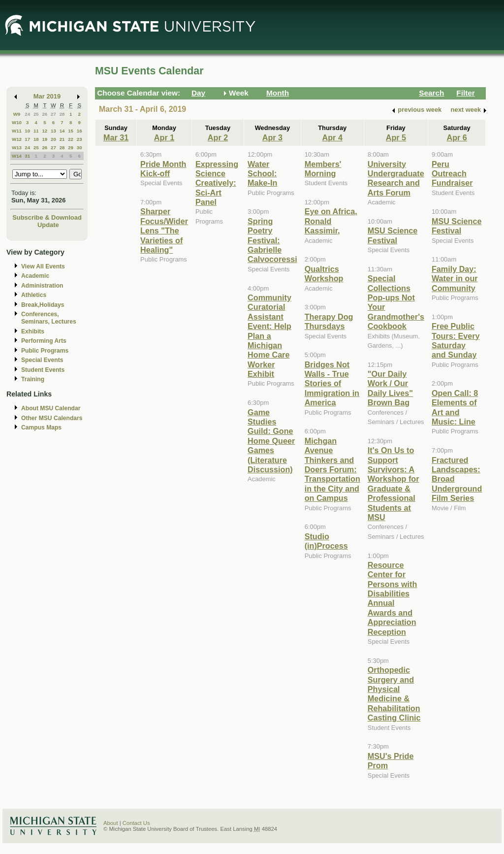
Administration (42, 286)
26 (45, 114)
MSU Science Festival (393, 235)
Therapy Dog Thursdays (329, 321)
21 (62, 139)
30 (79, 148)
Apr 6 (457, 137)
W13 (17, 148)
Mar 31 (116, 137)
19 (45, 139)
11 (36, 131)
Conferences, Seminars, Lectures (49, 318)
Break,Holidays (43, 305)
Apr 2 (218, 137)
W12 (17, 139)
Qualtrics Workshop (324, 274)
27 (53, 114)
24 (27, 114)
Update (48, 225)
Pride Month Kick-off (163, 169)
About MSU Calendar (51, 408)
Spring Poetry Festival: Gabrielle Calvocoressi (272, 240)
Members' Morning (323, 169)
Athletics (34, 295)
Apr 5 (396, 137)
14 (62, 131)
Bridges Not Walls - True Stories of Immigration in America (332, 384)
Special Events (42, 360)
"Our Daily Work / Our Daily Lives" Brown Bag (390, 388)
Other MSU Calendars (52, 418)
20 (53, 139)
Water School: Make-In (262, 174)
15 (71, 131)
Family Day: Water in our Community (455, 279)
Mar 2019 (47, 96)
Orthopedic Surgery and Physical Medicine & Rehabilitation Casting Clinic (394, 694)
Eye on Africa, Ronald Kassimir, (331, 221)
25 (36, 114)
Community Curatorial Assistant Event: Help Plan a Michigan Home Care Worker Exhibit (269, 336)
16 (79, 131)
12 (45, 131)
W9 (17, 114)
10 (27, 131)
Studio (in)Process (326, 541)
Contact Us (136, 823)
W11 (17, 131)
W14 (17, 156)
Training (33, 379)
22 (71, 139)
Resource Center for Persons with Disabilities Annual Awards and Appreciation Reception (393, 598)
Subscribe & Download (47, 217)
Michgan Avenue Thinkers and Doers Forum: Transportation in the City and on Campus (332, 469)
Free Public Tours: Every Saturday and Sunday (456, 340)
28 (62, 114)
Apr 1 (164, 137)
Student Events (43, 370)
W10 (17, 122)
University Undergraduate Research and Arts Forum (396, 178)
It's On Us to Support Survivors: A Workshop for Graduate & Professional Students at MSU (394, 484)
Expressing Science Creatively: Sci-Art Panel (217, 183)
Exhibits (33, 331)
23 (79, 139)
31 (27, 156)
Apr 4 (332, 137)
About (111, 823)
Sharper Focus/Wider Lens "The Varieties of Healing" (164, 230)
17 (27, 139)
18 (36, 139)
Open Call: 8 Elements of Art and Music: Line (455, 407)
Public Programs (45, 351)
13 (53, 131)
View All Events (43, 266)
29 (71, 148)
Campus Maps (41, 427)
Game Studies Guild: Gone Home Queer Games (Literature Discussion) (271, 441)
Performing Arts (44, 341)
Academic (35, 276)
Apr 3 (272, 137)
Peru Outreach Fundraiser (452, 174)
